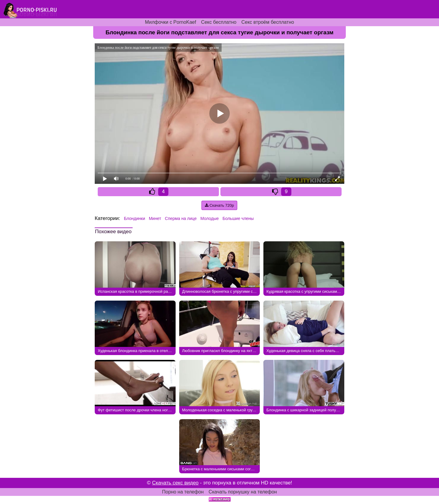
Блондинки (135, 218)
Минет (155, 218)
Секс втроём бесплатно (268, 22)
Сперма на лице (181, 218)
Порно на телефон (183, 492)
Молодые (209, 218)
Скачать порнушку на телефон (243, 492)
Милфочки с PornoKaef (170, 22)
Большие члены (238, 218)
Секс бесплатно (219, 22)
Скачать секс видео (175, 483)
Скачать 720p (219, 205)
